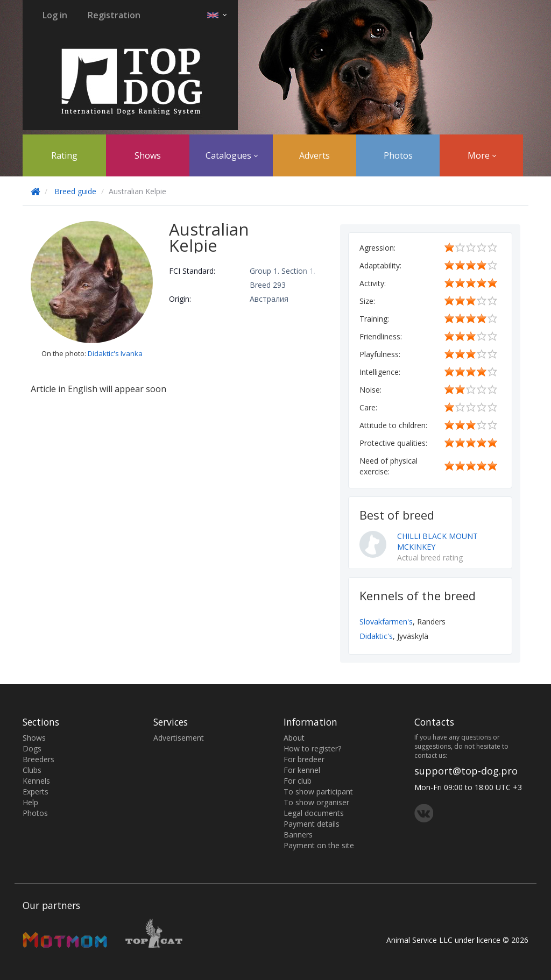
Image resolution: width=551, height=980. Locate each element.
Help (30, 802)
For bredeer (304, 759)
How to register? (312, 748)
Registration (114, 15)
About (294, 738)
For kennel (302, 770)
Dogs (32, 748)
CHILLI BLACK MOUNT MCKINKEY (437, 541)
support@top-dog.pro (466, 771)
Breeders (38, 759)
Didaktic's (376, 636)
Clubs (32, 770)
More (482, 155)
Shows (148, 155)
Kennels (36, 781)
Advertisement (179, 738)
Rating (64, 155)
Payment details (312, 824)
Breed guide (75, 191)
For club (298, 781)
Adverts (315, 155)
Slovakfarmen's (386, 622)
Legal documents (314, 813)
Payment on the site (319, 845)
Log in (55, 15)
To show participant (318, 791)
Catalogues (232, 155)
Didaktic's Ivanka (115, 353)
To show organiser (316, 802)
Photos (398, 155)
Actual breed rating (430, 558)
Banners (298, 835)
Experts (36, 791)
